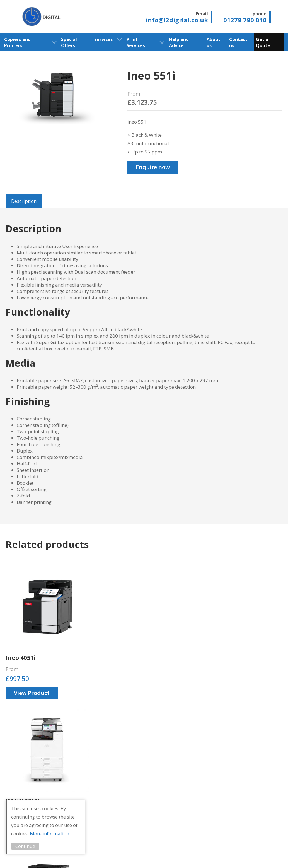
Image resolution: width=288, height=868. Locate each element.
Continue (33, 846)
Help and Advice (179, 42)
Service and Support (181, 782)
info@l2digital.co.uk (260, 788)
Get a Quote (263, 42)
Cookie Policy (98, 856)
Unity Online (269, 856)
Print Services (136, 42)
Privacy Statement (57, 856)
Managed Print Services (185, 808)
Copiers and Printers (17, 42)
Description (24, 201)
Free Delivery (183, 798)
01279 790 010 (262, 769)
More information (58, 834)
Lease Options (185, 792)
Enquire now (153, 167)
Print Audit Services (181, 821)
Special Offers (69, 42)
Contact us (238, 42)
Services (103, 39)
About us (213, 42)
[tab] (24, 201)
